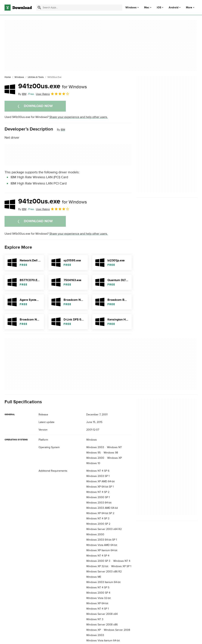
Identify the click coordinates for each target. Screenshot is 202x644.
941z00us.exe (52, 86)
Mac (147, 8)
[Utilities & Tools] (36, 77)
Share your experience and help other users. (79, 117)
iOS (159, 8)
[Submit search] (39, 8)
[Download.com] (18, 8)
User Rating (53, 94)
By (22, 94)
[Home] (8, 77)
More (191, 7)
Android (174, 8)
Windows (131, 8)
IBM (63, 130)
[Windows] (19, 77)
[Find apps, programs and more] (79, 8)
